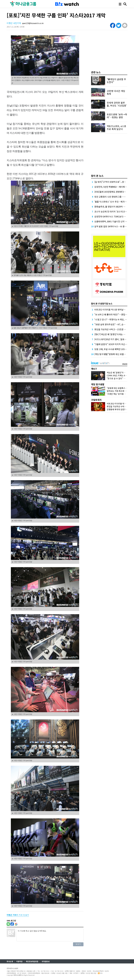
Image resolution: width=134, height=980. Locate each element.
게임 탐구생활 (98, 384)
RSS (100, 973)
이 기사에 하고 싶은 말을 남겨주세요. (50, 935)
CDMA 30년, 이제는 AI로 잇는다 (120, 375)
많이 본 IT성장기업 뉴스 (102, 304)
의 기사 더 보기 (18, 915)
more (125, 364)
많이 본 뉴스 (97, 176)
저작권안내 (46, 961)
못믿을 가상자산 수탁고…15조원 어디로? (113, 329)
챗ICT (94, 369)
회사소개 (10, 961)
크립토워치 (96, 400)
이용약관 (19, 961)
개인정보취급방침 (32, 961)
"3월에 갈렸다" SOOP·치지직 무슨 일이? (112, 344)
